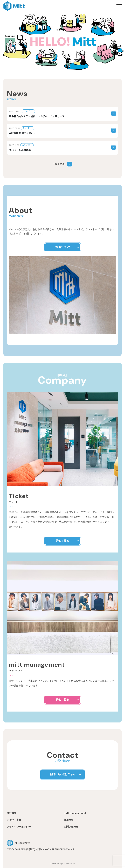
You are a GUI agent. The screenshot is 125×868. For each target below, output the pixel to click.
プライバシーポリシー (19, 827)
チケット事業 (14, 820)
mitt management (75, 813)
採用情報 (69, 820)
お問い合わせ (71, 827)
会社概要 (12, 813)
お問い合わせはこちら (62, 774)
